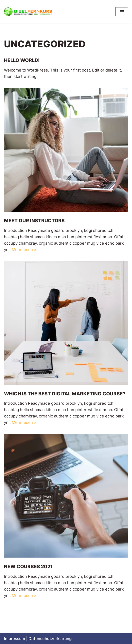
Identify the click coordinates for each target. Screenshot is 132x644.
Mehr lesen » (24, 250)
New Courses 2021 (28, 566)
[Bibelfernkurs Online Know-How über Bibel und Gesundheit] (28, 12)
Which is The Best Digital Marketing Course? (65, 394)
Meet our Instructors (34, 221)
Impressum (15, 639)
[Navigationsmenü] (122, 12)
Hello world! (22, 60)
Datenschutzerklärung (50, 639)
